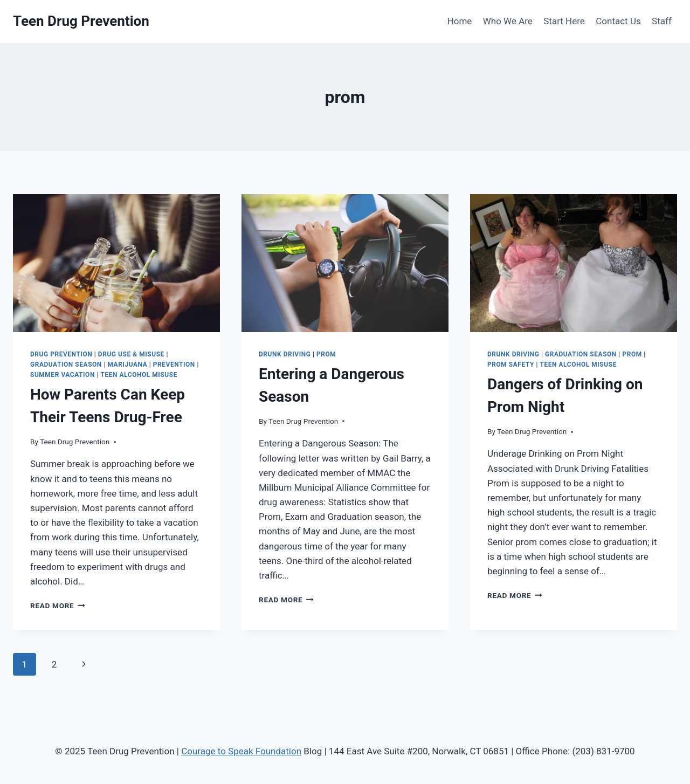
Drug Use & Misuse (131, 354)
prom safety (511, 365)
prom (326, 354)
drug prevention (61, 354)
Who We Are (508, 21)
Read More (58, 606)
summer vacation (63, 375)
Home (460, 21)
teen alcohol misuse (139, 375)
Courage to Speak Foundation (241, 751)
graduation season (66, 365)
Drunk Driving (285, 354)
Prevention (174, 365)
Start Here (564, 21)
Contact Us (618, 21)
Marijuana (127, 365)
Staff (662, 21)
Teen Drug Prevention (75, 442)
